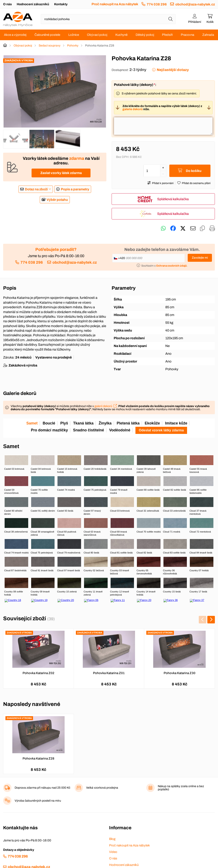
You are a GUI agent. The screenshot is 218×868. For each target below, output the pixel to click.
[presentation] (203, 620)
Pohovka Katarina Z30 (180, 673)
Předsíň (167, 35)
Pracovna (187, 35)
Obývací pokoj (97, 35)
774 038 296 (157, 4)
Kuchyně (121, 35)
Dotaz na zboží (36, 189)
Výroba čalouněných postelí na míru (38, 801)
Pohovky (73, 46)
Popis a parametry (75, 189)
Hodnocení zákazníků (33, 4)
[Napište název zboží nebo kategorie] (108, 19)
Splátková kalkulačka (173, 199)
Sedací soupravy (50, 46)
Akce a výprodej (15, 35)
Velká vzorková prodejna (102, 788)
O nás (7, 4)
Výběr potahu (57, 200)
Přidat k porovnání (163, 183)
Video (113, 852)
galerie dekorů (133, 109)
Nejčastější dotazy (173, 70)
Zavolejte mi (200, 258)
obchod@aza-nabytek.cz (195, 4)
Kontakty (61, 4)
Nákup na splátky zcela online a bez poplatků (181, 788)
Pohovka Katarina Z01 (109, 673)
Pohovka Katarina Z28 (38, 758)
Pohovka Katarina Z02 (38, 673)
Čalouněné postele (47, 35)
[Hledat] (171, 19)
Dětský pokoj (145, 35)
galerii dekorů (103, 406)
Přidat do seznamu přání (196, 183)
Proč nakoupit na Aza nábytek (115, 4)
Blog (112, 839)
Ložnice (74, 35)
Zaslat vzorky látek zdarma (61, 173)
